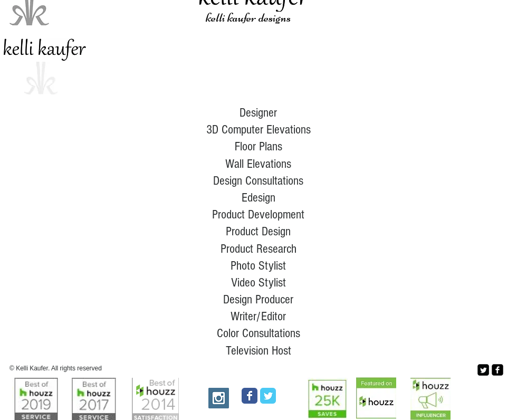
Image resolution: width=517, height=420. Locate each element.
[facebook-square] (497, 370)
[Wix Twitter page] (268, 396)
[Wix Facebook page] (250, 396)
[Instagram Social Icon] (219, 398)
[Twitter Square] (483, 370)
